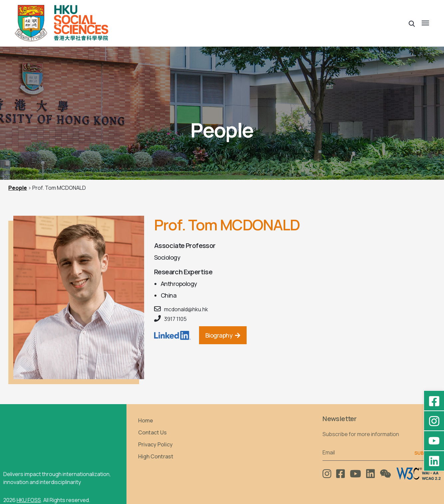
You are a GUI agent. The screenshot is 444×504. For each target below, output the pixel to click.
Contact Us (152, 432)
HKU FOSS (29, 500)
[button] (412, 23)
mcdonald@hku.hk (186, 309)
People (18, 188)
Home (146, 420)
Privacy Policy (155, 444)
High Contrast (156, 456)
